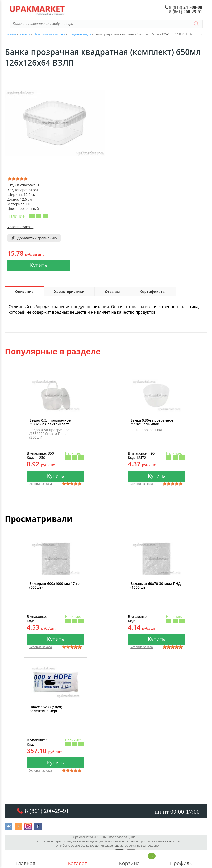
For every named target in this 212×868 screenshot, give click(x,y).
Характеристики (69, 292)
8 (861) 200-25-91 (47, 811)
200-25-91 (186, 12)
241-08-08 (183, 7)
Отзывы (112, 292)
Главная (25, 859)
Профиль (181, 859)
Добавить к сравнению (37, 238)
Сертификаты (153, 292)
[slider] (18, 179)
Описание (24, 292)
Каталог (77, 859)
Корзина (129, 859)
